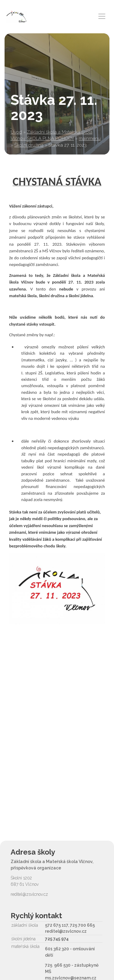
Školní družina (29, 145)
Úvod (16, 132)
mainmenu (90, 138)
